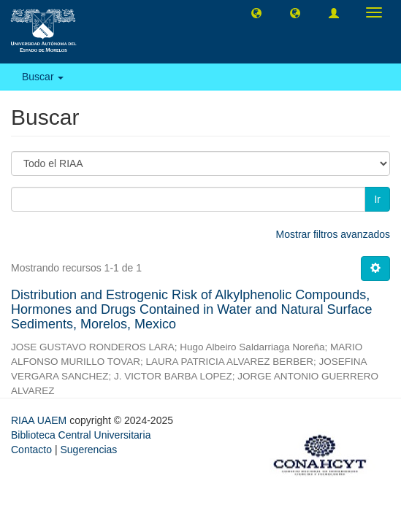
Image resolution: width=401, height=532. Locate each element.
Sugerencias (88, 450)
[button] (256, 12)
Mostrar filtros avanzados (333, 234)
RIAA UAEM (40, 420)
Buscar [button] (43, 77)
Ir (377, 199)
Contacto (31, 450)
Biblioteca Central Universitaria (81, 435)
